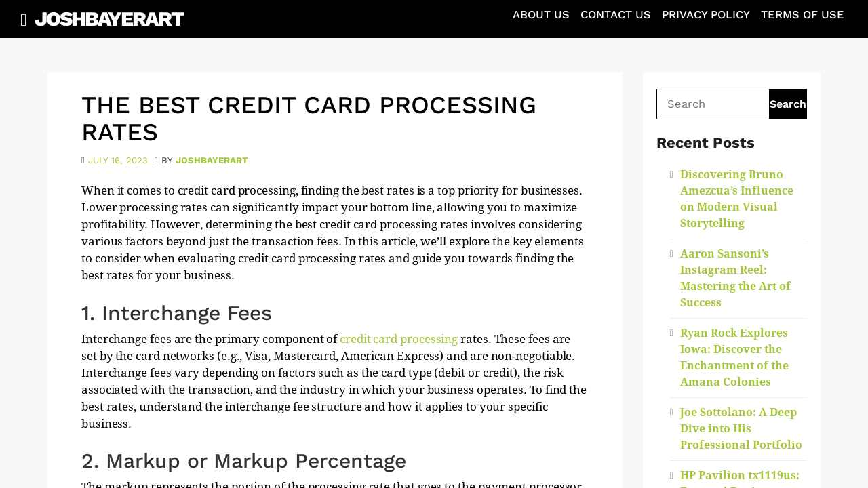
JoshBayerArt (109, 19)
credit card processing (399, 339)
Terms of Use (803, 15)
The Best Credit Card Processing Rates (309, 119)
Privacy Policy (706, 15)
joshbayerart (212, 160)
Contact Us (616, 15)
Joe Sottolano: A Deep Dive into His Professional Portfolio (741, 429)
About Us (541, 15)
